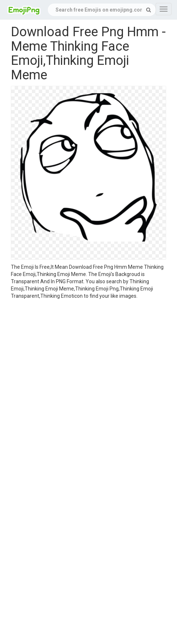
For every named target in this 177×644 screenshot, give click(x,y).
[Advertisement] (83, 386)
